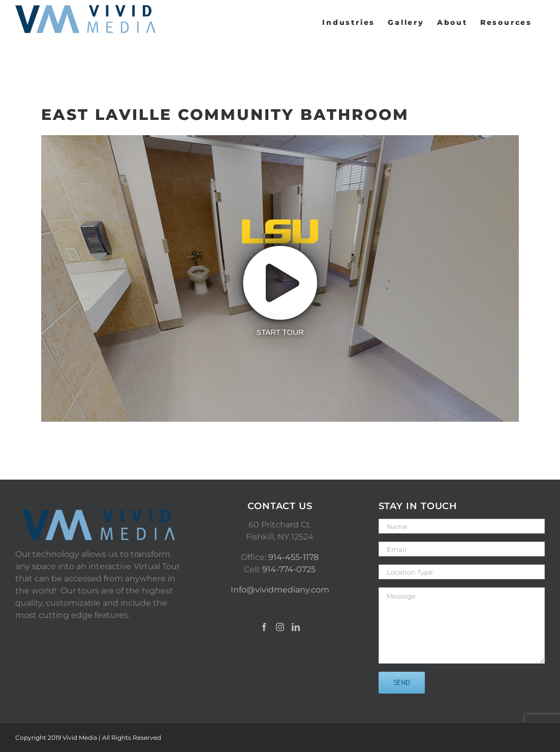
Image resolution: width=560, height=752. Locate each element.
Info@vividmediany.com (280, 590)
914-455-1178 (293, 557)
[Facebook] (264, 627)
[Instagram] (280, 627)
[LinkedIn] (296, 627)
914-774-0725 (289, 569)
